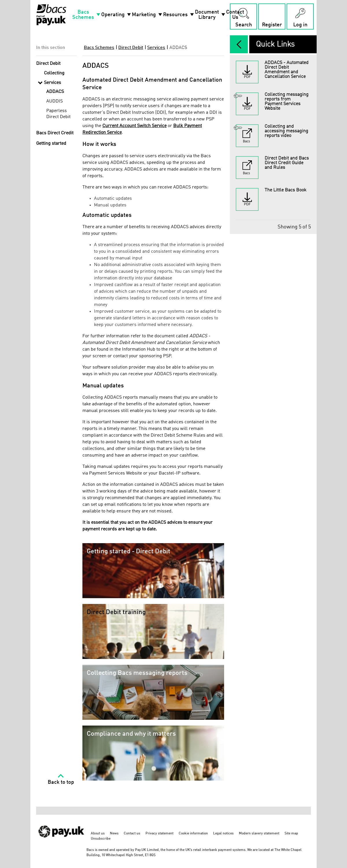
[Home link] (51, 15)
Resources (179, 15)
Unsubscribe (101, 839)
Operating (117, 15)
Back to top (61, 782)
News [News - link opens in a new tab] (114, 834)
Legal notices (223, 834)
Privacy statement (159, 834)
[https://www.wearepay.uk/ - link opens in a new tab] (62, 841)
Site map (291, 834)
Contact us (132, 834)
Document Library (211, 15)
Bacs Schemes (87, 15)
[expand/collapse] (239, 44)
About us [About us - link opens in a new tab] (98, 834)
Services (156, 48)
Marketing (147, 15)
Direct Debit (131, 48)
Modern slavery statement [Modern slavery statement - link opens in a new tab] (259, 834)
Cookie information (193, 834)
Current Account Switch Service (134, 126)
